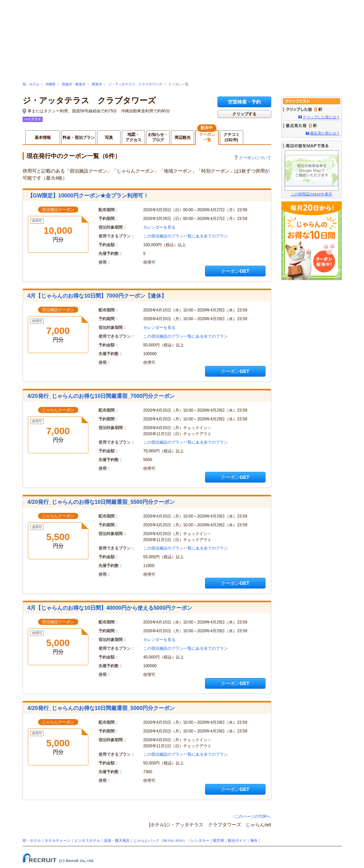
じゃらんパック (146, 840)
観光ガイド (237, 840)
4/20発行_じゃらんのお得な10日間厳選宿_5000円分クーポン (101, 708)
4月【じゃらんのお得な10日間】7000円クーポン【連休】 (97, 296)
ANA (179, 840)
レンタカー (200, 840)
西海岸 (97, 84)
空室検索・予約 (244, 102)
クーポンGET (235, 271)
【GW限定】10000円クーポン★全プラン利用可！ (88, 196)
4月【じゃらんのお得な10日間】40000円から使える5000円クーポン (110, 608)
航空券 (219, 840)
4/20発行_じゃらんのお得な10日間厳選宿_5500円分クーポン (101, 502)
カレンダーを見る (159, 227)
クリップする (244, 114)
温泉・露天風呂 (117, 840)
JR (165, 840)
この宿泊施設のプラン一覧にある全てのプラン (186, 236)
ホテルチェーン (58, 840)
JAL (171, 840)
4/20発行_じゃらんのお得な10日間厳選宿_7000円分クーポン (101, 396)
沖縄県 (50, 84)
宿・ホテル (31, 84)
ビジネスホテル (87, 840)
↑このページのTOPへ (252, 817)
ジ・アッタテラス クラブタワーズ (135, 84)
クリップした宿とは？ (321, 117)
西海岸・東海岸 (74, 84)
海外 (254, 840)
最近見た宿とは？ (325, 133)
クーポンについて (253, 158)
